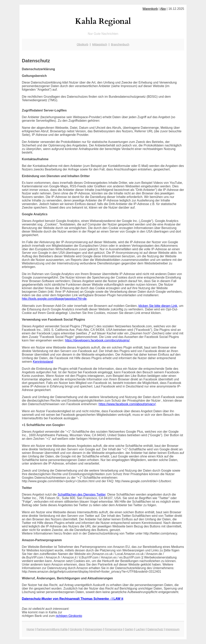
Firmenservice (113, 629)
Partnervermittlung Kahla (52, 629)
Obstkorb (83, 44)
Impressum (172, 629)
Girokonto (76, 629)
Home (30, 629)
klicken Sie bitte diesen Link (158, 306)
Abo (163, 9)
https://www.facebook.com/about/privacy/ (127, 404)
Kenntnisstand (43, 362)
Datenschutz (155, 629)
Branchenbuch (120, 44)
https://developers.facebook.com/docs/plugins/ (97, 340)
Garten (129, 629)
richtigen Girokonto (69, 616)
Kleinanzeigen (93, 629)
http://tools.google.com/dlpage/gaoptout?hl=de (54, 299)
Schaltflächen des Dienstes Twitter (81, 494)
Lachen (140, 629)
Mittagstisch (100, 44)
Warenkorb (150, 9)
